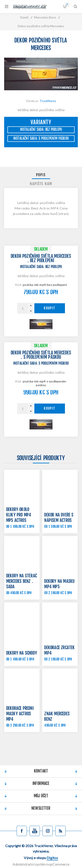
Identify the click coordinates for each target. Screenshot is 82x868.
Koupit (50, 308)
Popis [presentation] (41, 175)
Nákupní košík (67, 5)
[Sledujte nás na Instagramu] (48, 831)
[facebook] (22, 831)
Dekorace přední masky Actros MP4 (20, 714)
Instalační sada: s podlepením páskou (41, 139)
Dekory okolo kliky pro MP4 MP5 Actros (19, 515)
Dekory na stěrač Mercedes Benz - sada (22, 582)
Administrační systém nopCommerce (41, 864)
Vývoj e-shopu (41, 858)
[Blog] (60, 831)
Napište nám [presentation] (41, 184)
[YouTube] (35, 831)
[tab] (41, 175)
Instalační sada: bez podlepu (41, 130)
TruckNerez (48, 101)
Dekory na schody (22, 653)
